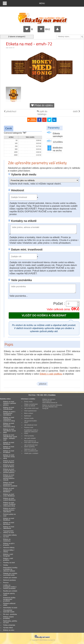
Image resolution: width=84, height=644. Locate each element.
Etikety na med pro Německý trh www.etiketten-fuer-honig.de (52, 407)
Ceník (9, 128)
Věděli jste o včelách (31, 453)
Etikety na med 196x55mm (9, 528)
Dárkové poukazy (10, 580)
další (77, 111)
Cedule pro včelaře (10, 578)
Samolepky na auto (10, 608)
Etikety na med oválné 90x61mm (9, 499)
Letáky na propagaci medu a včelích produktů (10, 587)
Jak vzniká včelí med (31, 408)
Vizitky (6, 565)
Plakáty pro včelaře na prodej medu (10, 574)
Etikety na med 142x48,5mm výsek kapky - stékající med (10, 437)
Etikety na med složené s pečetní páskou (10, 403)
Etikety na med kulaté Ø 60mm (9, 462)
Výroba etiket (8, 628)
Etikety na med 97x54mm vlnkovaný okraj (9, 425)
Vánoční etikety (9, 548)
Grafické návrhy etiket (9, 594)
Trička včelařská (9, 625)
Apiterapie (28, 416)
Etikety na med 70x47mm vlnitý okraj (9, 457)
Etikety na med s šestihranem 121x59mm (9, 413)
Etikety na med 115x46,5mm (9, 408)
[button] (78, 303)
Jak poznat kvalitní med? (31, 422)
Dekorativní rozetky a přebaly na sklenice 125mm (10, 569)
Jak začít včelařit (30, 438)
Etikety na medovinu (7, 540)
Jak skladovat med (31, 425)
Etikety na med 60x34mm (9, 523)
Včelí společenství (30, 411)
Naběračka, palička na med (10, 622)
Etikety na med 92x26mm (9, 447)
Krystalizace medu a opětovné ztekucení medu (31, 432)
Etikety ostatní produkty (8, 618)
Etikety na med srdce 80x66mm (9, 495)
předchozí (10, 111)
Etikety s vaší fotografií (8, 555)
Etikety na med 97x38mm (9, 452)
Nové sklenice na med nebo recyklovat (31, 442)
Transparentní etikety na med (8, 532)
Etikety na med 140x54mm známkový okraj (9, 419)
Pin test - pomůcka (10, 614)
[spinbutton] (73, 304)
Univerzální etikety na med (10, 536)
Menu (42, 3)
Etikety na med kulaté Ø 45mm (9, 466)
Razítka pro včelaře (10, 591)
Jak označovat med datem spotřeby (31, 446)
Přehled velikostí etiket (9, 604)
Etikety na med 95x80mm (9, 519)
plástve (43, 384)
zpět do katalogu (42, 113)
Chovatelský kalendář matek (9, 611)
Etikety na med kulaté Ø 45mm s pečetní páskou (9, 471)
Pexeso (6, 583)
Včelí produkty (29, 436)
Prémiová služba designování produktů (9, 599)
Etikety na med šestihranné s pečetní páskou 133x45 (9, 477)
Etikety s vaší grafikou (51, 374)
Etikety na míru (9, 630)
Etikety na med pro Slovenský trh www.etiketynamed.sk (50, 401)
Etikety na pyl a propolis (9, 544)
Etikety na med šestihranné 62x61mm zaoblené (10, 484)
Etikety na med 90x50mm (9, 443)
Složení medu (29, 418)
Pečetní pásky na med (9, 515)
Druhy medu (28, 402)
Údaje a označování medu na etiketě (31, 405)
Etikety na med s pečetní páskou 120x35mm (9, 510)
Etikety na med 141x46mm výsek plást (9, 431)
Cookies (52, 395)
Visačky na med (9, 563)
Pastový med (29, 427)
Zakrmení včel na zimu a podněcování (31, 450)
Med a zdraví (29, 413)
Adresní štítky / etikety (9, 551)
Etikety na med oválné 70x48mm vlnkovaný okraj (9, 504)
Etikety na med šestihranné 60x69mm (9, 490)
